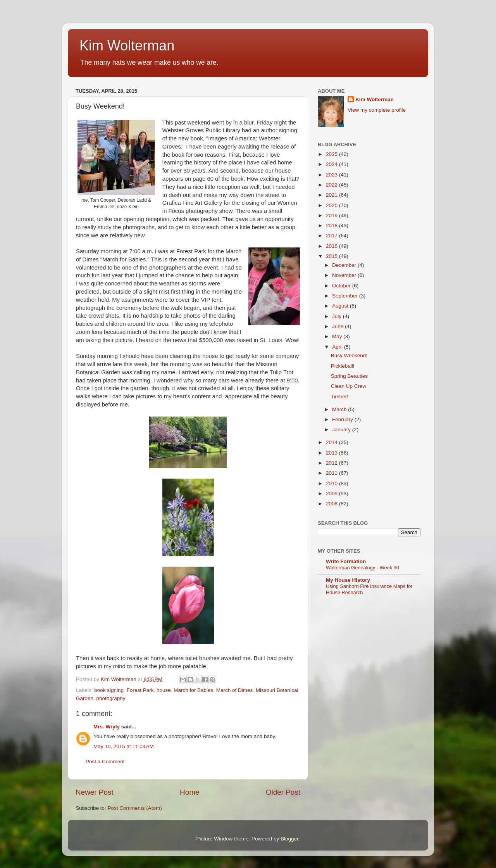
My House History (348, 580)
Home (189, 792)
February (343, 419)
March (340, 409)
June (338, 326)
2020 (332, 205)
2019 (332, 215)
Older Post (283, 792)
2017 (332, 236)
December (345, 265)
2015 (332, 256)
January (342, 430)
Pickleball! (343, 366)
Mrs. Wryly (107, 727)
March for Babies (193, 690)
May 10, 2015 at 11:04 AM (124, 746)
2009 (332, 494)
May (338, 336)
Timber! (340, 397)
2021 (332, 195)
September (346, 296)
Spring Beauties (349, 376)
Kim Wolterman (127, 46)
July (338, 316)
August (341, 306)
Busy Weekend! (349, 355)
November (345, 275)
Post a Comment (105, 762)
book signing (109, 690)
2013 (332, 453)
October (342, 286)
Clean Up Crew (349, 386)
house (164, 690)
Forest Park (140, 690)
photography (111, 698)
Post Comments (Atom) (135, 808)
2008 (332, 504)
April (338, 347)
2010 (332, 483)
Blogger (289, 839)
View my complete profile (377, 110)
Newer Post (95, 792)
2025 (332, 154)
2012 (332, 463)
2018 (332, 226)
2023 (332, 175)
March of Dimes (235, 690)
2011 (332, 473)
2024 (332, 164)
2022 (332, 185)
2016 (332, 246)
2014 (332, 442)
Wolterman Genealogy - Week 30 (363, 568)
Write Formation (346, 561)
